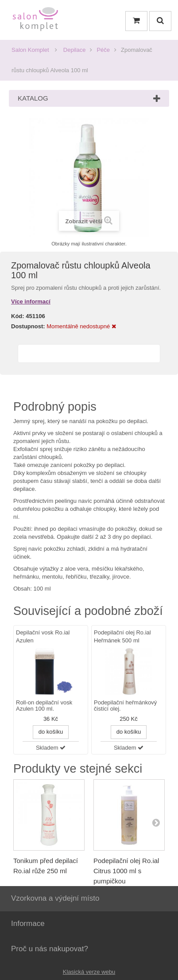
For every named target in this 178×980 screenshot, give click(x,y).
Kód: (18, 316)
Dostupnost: (28, 326)
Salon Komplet (30, 50)
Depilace (75, 50)
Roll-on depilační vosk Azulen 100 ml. (44, 706)
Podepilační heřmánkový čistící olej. (125, 706)
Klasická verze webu (89, 972)
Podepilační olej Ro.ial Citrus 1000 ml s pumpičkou (126, 871)
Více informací (31, 301)
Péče (103, 50)
